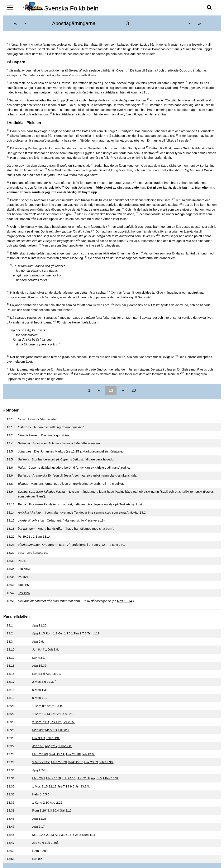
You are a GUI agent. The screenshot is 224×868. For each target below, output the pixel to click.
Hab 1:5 (23, 585)
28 (133, 390)
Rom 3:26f (39, 810)
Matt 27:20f (40, 754)
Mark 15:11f (57, 754)
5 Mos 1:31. (40, 690)
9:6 (72, 786)
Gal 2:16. (66, 810)
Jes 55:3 (24, 569)
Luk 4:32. (39, 658)
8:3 (50, 810)
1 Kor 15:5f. (111, 778)
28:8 (78, 835)
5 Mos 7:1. (39, 698)
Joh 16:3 (38, 746)
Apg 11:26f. (40, 625)
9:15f (51, 706)
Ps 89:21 (24, 536)
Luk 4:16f (39, 674)
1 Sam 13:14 (42, 536)
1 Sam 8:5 (39, 706)
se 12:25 (73, 451)
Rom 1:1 (51, 633)
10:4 (56, 810)
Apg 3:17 (51, 746)
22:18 (53, 786)
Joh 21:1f (84, 778)
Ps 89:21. (67, 714)
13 (111, 390)
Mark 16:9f (54, 778)
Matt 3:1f (38, 730)
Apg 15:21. (53, 674)
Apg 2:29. (56, 802)
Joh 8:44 (38, 649)
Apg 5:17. (39, 826)
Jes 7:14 (63, 786)
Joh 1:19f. (53, 738)
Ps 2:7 (22, 561)
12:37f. (52, 682)
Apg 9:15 (38, 633)
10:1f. (59, 706)
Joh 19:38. (106, 762)
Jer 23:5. (69, 722)
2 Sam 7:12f (41, 722)
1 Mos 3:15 (40, 786)
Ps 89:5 (113, 545)
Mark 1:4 (51, 730)
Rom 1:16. (89, 835)
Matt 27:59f (59, 762)
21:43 (50, 835)
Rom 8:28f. (40, 851)
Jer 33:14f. (83, 786)
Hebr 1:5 (38, 794)
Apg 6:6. (38, 641)
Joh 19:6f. (89, 754)
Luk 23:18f (73, 754)
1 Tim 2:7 (77, 633)
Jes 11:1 (56, 722)
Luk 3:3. (64, 730)
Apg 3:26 (61, 835)
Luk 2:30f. (52, 843)
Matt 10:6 (39, 835)
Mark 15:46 (75, 762)
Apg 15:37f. (40, 665)
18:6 (71, 835)
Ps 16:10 (24, 577)
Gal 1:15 (64, 633)
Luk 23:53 (91, 762)
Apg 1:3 (96, 778)
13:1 (142, 512)
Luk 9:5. (38, 859)
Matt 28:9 (39, 778)
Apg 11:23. (40, 819)
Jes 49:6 (24, 593)
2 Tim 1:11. (92, 633)
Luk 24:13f (69, 778)
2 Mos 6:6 (39, 682)
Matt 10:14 (125, 601)
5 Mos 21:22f (41, 762)
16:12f (55, 714)
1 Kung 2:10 (41, 802)
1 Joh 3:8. (52, 649)
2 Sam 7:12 (97, 545)
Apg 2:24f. (39, 770)
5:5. (48, 794)
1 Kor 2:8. (65, 746)
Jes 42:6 (38, 843)
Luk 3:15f (39, 738)
